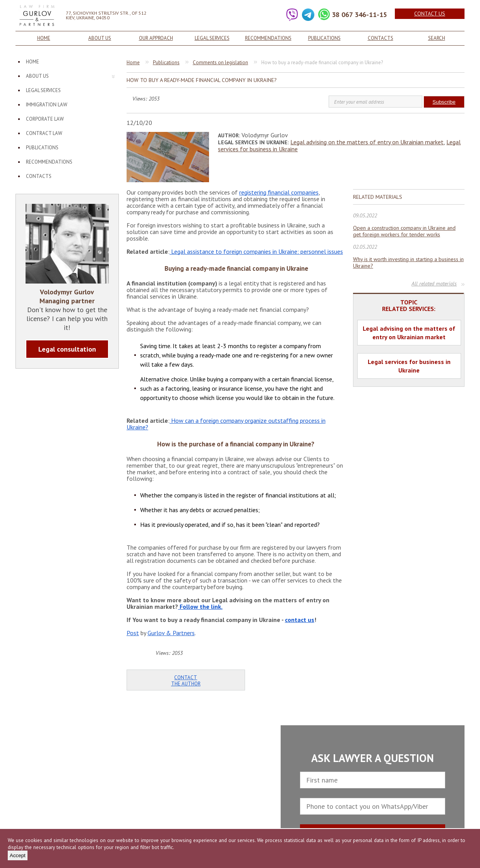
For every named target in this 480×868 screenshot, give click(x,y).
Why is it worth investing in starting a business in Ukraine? (408, 263)
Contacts (381, 38)
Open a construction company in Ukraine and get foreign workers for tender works (404, 231)
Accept (18, 855)
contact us (300, 620)
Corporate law (45, 119)
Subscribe (444, 102)
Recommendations (268, 38)
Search (437, 38)
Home (44, 38)
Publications (324, 38)
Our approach (156, 38)
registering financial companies (279, 192)
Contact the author (186, 681)
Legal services (212, 38)
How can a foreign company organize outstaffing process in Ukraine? (226, 424)
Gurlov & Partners (171, 633)
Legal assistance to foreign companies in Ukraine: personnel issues (256, 251)
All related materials (434, 284)
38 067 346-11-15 (359, 15)
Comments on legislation (220, 62)
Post (133, 633)
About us (100, 38)
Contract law (44, 133)
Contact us (430, 14)
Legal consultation (67, 349)
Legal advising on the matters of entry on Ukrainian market (367, 142)
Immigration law (47, 105)
